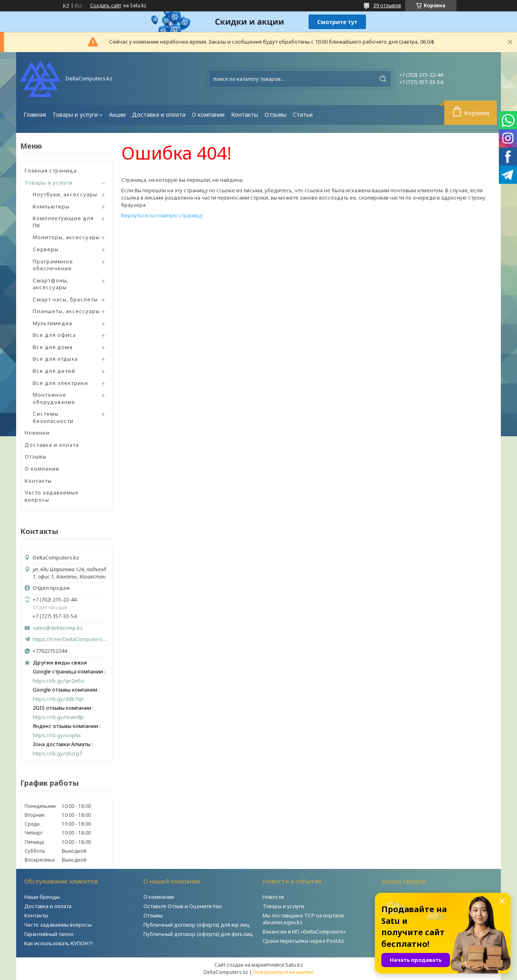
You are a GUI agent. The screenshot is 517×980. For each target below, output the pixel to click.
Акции (117, 115)
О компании (208, 115)
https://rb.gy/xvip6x (57, 735)
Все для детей (54, 371)
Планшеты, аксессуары (66, 311)
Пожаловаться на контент (284, 972)
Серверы (46, 249)
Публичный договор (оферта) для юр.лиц (197, 925)
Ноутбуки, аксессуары (65, 194)
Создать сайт (106, 6)
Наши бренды (42, 897)
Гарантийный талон (49, 934)
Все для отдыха (55, 359)
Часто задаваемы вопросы (58, 925)
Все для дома (53, 347)
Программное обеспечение (53, 265)
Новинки (37, 433)
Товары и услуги (75, 115)
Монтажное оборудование (54, 398)
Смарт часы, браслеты (65, 299)
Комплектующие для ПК (63, 222)
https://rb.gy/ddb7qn (58, 699)
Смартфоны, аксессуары (51, 284)
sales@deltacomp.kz (58, 628)
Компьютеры (51, 206)
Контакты (245, 115)
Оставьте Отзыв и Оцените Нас (183, 906)
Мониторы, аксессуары (66, 237)
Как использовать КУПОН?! (58, 943)
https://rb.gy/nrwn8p (58, 717)
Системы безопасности (53, 417)
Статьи (303, 115)
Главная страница (51, 170)
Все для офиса (54, 335)
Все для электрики (60, 383)
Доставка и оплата (159, 115)
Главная (35, 115)
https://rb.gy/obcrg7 (57, 754)
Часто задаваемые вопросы (52, 496)
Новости (273, 897)
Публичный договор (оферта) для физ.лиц (198, 934)
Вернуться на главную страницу (162, 215)
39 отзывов (387, 5)
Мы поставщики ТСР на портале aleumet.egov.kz (303, 919)
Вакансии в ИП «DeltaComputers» (304, 932)
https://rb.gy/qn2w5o (59, 681)
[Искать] (383, 79)
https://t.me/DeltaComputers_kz (71, 639)
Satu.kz (294, 965)
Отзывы (275, 115)
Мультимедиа (53, 323)
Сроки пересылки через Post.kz (303, 941)
